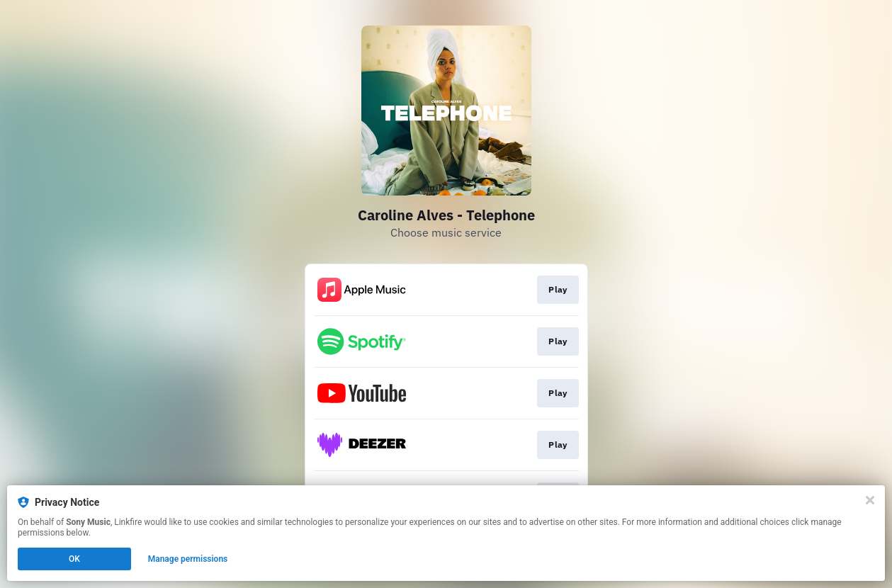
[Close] (870, 500)
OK (74, 559)
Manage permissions (188, 559)
